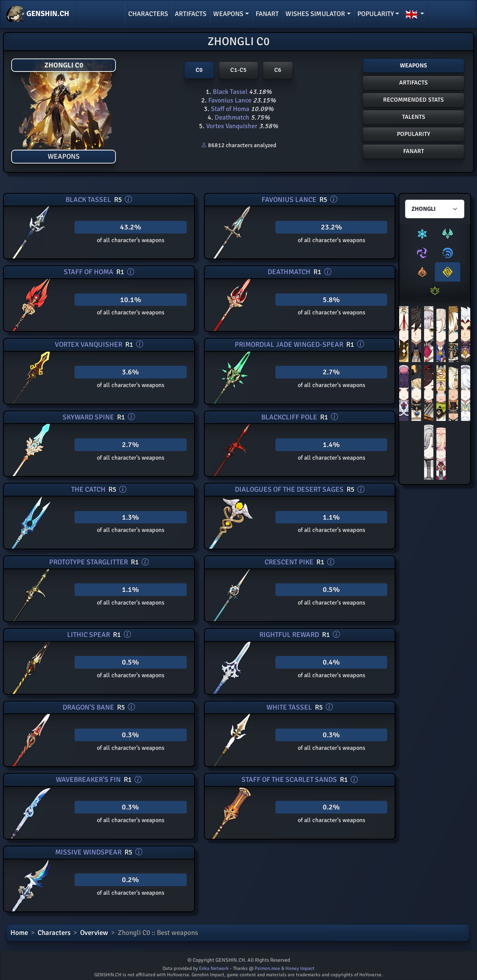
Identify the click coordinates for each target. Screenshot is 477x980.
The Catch (88, 489)
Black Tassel (230, 92)
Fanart (267, 14)
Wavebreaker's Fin (88, 780)
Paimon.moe (267, 968)
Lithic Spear (89, 635)
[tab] (422, 234)
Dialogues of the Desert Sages (289, 489)
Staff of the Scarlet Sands (289, 780)
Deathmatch (232, 117)
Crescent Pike (289, 562)
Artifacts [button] (413, 83)
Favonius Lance (230, 100)
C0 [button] (199, 70)
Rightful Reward (289, 635)
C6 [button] (278, 70)
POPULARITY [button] (413, 134)
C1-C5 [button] (238, 70)
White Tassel (289, 707)
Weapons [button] (228, 14)
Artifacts (191, 14)
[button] (415, 14)
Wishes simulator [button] (315, 14)
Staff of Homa (230, 109)
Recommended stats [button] (413, 100)
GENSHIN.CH (38, 14)
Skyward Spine (88, 417)
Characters (148, 14)
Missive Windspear (88, 852)
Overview (94, 933)
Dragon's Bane (88, 707)
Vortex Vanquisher (232, 126)
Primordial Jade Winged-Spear (289, 345)
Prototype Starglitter (89, 562)
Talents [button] (414, 117)
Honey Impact (300, 968)
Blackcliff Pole (289, 417)
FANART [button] (414, 151)
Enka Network (214, 968)
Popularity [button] (376, 14)
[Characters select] (435, 209)
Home (19, 933)
